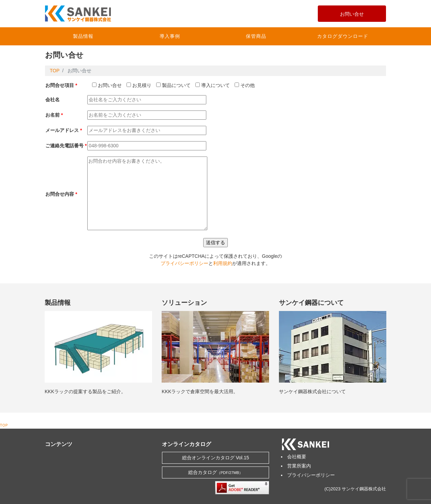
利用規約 (223, 263)
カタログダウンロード (343, 36)
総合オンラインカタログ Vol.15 (216, 458)
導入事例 (170, 36)
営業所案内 (299, 466)
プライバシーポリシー (184, 263)
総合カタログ (216, 472)
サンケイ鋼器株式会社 (364, 489)
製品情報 (83, 36)
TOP (4, 425)
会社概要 (297, 457)
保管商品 (256, 36)
